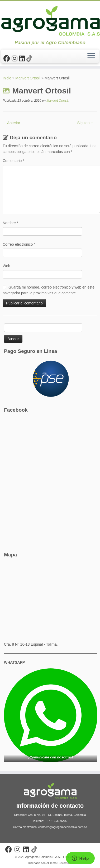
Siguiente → (87, 123)
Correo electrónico (19, 244)
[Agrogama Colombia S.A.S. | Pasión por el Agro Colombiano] (50, 21)
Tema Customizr (60, 863)
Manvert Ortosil (28, 78)
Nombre (10, 223)
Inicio (7, 78)
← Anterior (11, 123)
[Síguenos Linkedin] (23, 59)
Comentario (13, 161)
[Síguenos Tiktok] (30, 59)
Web (6, 266)
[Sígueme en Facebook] (8, 59)
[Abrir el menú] (91, 56)
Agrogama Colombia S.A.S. (43, 857)
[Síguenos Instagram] (15, 59)
